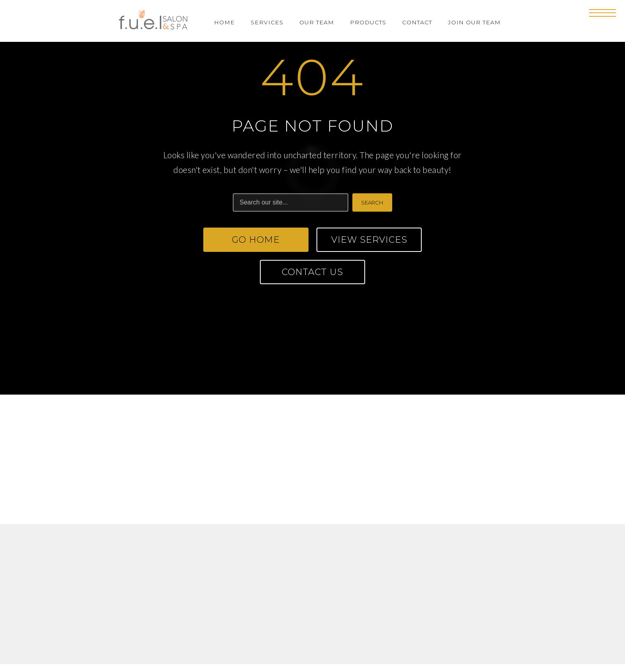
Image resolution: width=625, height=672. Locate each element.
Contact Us (312, 272)
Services (267, 22)
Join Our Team (474, 22)
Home (224, 22)
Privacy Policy (340, 624)
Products (368, 22)
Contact (417, 22)
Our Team (317, 22)
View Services (369, 240)
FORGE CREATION (347, 653)
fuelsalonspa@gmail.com (202, 483)
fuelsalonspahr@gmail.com (410, 483)
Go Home (256, 240)
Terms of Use (283, 624)
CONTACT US (312, 374)
